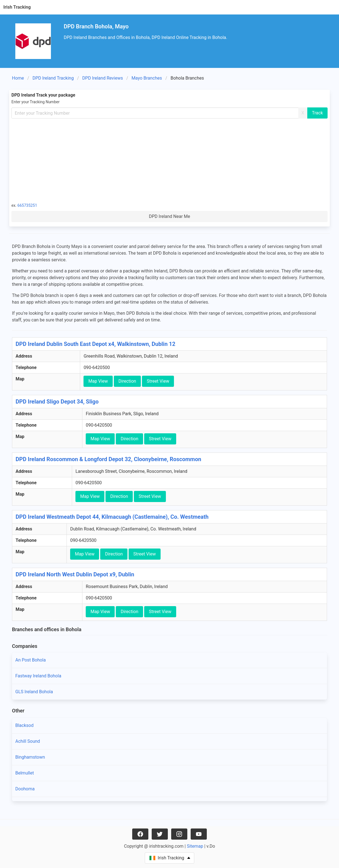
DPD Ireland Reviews (103, 78)
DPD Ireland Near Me (169, 216)
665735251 (27, 205)
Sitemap (195, 846)
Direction (127, 381)
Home (18, 78)
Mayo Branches (147, 78)
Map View (98, 381)
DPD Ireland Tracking (53, 78)
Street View (158, 381)
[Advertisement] (169, 160)
